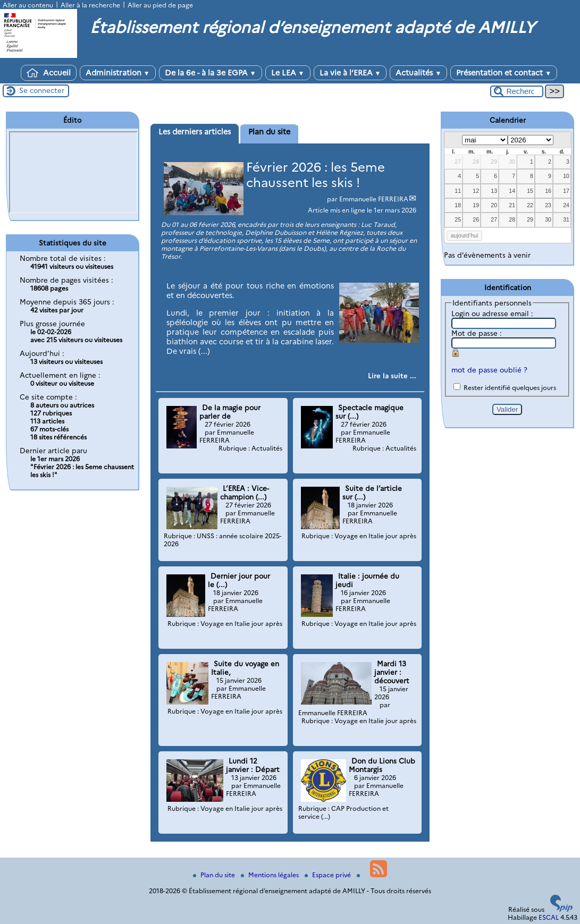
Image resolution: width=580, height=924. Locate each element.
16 (548, 191)
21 (512, 205)
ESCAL (549, 917)
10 (566, 176)
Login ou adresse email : (492, 313)
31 (566, 219)
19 (476, 205)
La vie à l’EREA (350, 73)
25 (458, 219)
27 (458, 162)
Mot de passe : (477, 333)
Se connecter (42, 90)
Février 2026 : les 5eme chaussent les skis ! (316, 175)
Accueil (49, 73)
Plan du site (215, 875)
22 (530, 205)
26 (476, 219)
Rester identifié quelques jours (510, 388)
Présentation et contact (504, 73)
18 (458, 205)
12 (476, 191)
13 (494, 191)
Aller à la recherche (90, 5)
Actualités (418, 73)
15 (530, 191)
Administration (118, 73)
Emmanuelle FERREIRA (374, 199)
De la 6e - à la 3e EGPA (211, 73)
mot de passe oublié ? (489, 370)
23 (548, 205)
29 (494, 162)
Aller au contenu (28, 5)
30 (512, 162)
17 (566, 191)
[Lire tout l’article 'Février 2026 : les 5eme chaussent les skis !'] (392, 376)
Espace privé (329, 875)
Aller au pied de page (160, 5)
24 (566, 205)
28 (476, 162)
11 (458, 191)
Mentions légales (271, 875)
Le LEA (288, 73)
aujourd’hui (465, 235)
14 (512, 191)
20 (494, 205)
